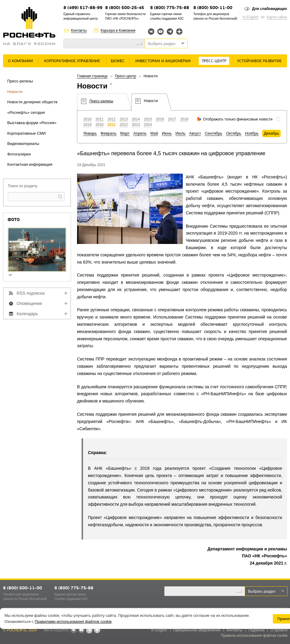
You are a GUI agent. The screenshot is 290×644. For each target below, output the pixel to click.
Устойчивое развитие (259, 61)
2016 (160, 119)
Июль (180, 133)
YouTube (161, 32)
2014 (136, 119)
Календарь (27, 314)
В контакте (73, 630)
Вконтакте (151, 32)
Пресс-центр (214, 61)
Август (195, 133)
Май (154, 133)
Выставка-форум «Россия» (32, 123)
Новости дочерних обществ (32, 102)
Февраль (109, 133)
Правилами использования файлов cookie (73, 622)
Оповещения (29, 303)
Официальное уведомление (197, 630)
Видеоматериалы (23, 144)
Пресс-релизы (20, 81)
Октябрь (234, 133)
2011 (100, 119)
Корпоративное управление (72, 61)
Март (125, 133)
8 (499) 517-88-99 (83, 8)
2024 (148, 125)
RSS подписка (31, 293)
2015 (148, 119)
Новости (15, 92)
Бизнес (118, 61)
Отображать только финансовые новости (238, 119)
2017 (172, 119)
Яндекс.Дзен (179, 32)
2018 (184, 119)
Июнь (167, 133)
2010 (87, 119)
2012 (112, 119)
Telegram (170, 32)
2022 (124, 125)
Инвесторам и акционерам (163, 61)
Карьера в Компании (118, 30)
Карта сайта (277, 17)
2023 (136, 125)
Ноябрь (252, 133)
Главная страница (92, 76)
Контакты (79, 30)
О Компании (20, 61)
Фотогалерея (19, 154)
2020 (100, 125)
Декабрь (271, 133)
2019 (87, 125)
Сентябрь (214, 133)
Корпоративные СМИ (26, 133)
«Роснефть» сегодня (26, 112)
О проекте (279, 630)
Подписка (256, 630)
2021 (112, 125)
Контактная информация (30, 164)
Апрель (140, 133)
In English (251, 17)
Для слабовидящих (269, 9)
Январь (90, 133)
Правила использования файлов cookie (255, 636)
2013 (124, 119)
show (13, 276)
